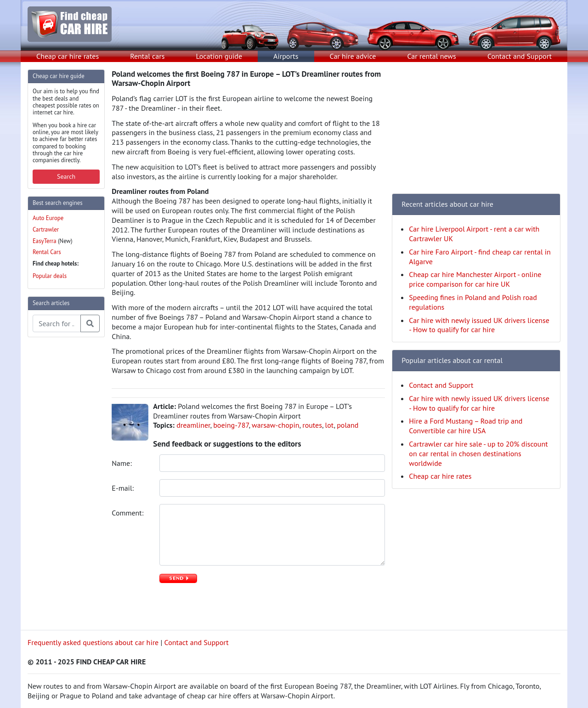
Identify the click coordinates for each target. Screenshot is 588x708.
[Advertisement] (64, 482)
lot (330, 425)
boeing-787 (231, 425)
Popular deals (50, 276)
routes (312, 425)
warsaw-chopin (276, 425)
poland (348, 425)
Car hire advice (353, 56)
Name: (123, 463)
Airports (286, 56)
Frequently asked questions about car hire (93, 642)
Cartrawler (46, 229)
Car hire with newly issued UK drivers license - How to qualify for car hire (479, 325)
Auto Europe (48, 218)
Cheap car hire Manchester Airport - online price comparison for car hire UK (475, 279)
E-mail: (124, 488)
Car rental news (432, 56)
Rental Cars (47, 252)
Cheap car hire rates (68, 56)
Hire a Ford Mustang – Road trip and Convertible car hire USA (466, 426)
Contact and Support (520, 56)
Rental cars (147, 56)
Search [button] (66, 176)
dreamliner (193, 425)
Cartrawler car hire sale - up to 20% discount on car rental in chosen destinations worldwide (478, 453)
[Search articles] (57, 323)
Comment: (128, 513)
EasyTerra (45, 241)
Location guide (219, 56)
